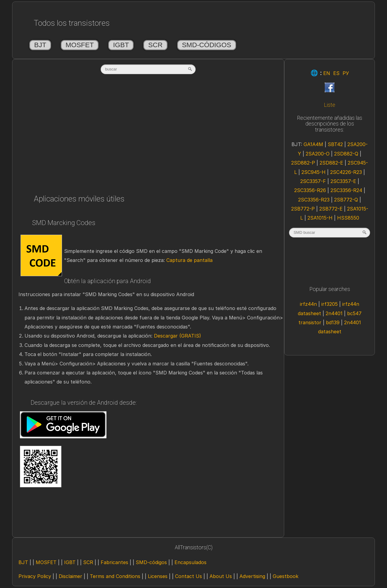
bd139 (333, 322)
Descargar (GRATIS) (177, 336)
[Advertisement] (148, 135)
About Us (221, 576)
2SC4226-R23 (346, 172)
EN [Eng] (327, 73)
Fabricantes (114, 562)
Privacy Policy (35, 576)
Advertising (252, 576)
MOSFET (80, 45)
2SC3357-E (343, 181)
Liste (330, 105)
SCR (155, 45)
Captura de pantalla (189, 260)
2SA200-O (318, 154)
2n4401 (334, 313)
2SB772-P (303, 209)
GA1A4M (313, 144)
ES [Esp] (336, 73)
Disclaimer (70, 576)
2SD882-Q (346, 154)
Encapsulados (190, 562)
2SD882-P (303, 163)
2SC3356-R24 (346, 190)
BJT (40, 45)
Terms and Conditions (115, 576)
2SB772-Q (346, 200)
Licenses (158, 576)
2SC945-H (314, 172)
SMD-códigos (207, 45)
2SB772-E (331, 209)
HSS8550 (348, 218)
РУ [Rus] (346, 73)
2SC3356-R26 (310, 190)
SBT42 (335, 144)
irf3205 (330, 304)
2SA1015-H (320, 218)
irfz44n (308, 304)
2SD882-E (331, 163)
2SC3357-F (313, 181)
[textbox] (148, 69)
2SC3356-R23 (314, 200)
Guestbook (286, 576)
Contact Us (189, 576)
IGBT (121, 45)
